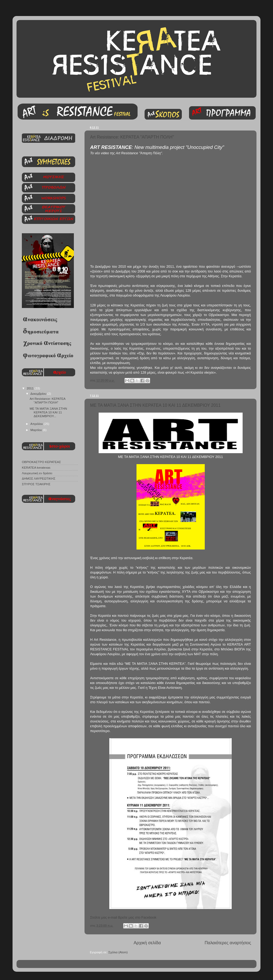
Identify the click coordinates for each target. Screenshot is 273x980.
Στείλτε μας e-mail (104, 917)
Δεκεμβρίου (39, 394)
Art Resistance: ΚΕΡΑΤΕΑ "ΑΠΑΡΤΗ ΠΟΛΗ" (132, 137)
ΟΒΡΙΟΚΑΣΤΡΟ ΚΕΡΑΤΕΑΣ (41, 462)
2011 (31, 388)
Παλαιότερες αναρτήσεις (228, 943)
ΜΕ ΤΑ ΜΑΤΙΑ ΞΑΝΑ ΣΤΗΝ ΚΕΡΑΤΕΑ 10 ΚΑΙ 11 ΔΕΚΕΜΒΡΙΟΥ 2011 (155, 405)
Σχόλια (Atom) (118, 952)
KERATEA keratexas (36, 467)
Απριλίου (37, 424)
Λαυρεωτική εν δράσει (37, 473)
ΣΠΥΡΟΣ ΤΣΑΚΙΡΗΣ (36, 484)
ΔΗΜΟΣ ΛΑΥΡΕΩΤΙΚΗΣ (39, 478)
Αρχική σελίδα (147, 943)
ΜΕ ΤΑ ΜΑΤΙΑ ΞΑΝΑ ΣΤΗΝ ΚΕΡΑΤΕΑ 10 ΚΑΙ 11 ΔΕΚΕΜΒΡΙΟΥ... (48, 412)
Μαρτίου (37, 430)
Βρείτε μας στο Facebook (137, 917)
